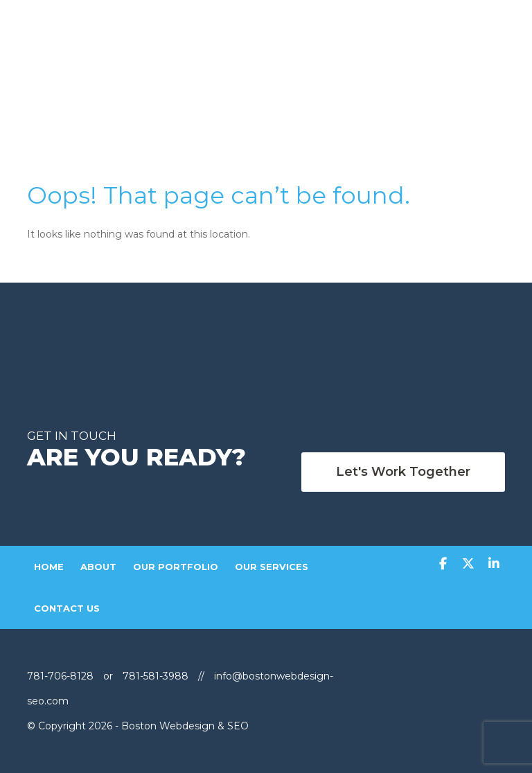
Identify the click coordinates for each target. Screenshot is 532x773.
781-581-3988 (156, 676)
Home (49, 567)
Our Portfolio (176, 567)
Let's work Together (403, 472)
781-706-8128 (62, 676)
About (98, 567)
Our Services (272, 567)
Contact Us (67, 608)
